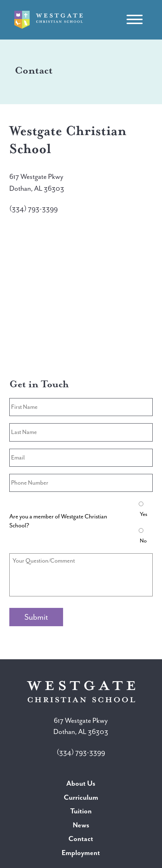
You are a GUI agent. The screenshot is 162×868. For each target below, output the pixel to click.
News (81, 825)
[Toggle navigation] (134, 20)
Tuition (81, 811)
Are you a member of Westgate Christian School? (58, 521)
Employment (81, 853)
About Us (81, 783)
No (143, 541)
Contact (81, 839)
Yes (144, 514)
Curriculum (81, 797)
